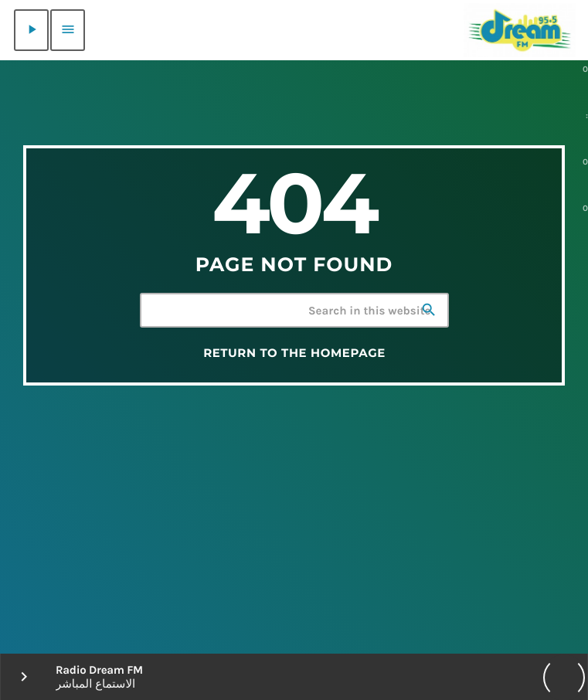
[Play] (31, 30)
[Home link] (520, 30)
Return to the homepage (294, 353)
